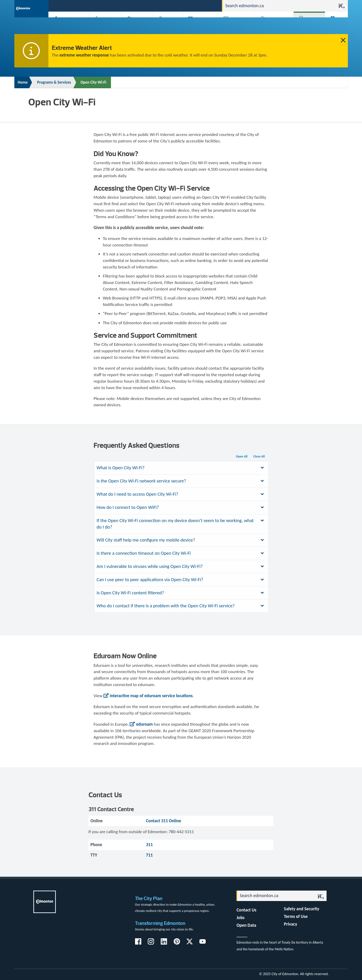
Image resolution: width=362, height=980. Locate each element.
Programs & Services (307, 26)
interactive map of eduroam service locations (151, 696)
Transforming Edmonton (160, 923)
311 (182, 5)
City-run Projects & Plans (201, 26)
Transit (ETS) (335, 26)
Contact (210, 5)
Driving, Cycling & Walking (236, 26)
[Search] (279, 6)
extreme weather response (84, 55)
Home (23, 82)
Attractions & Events (104, 26)
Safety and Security (302, 909)
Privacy (291, 924)
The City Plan (149, 898)
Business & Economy (134, 26)
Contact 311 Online (164, 821)
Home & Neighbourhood (271, 26)
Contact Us (246, 910)
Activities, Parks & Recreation (66, 26)
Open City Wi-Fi (93, 82)
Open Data (246, 925)
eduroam (144, 724)
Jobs (194, 5)
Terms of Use (296, 916)
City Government (167, 26)
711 (149, 855)
